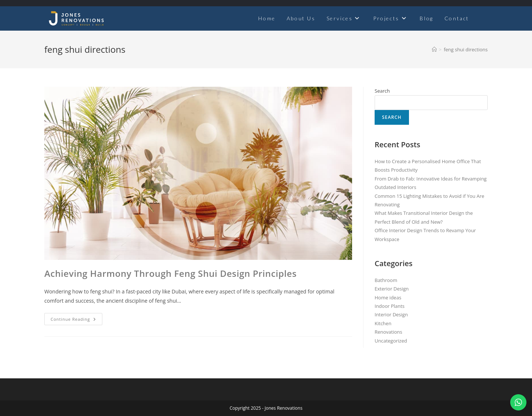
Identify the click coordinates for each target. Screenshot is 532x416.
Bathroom (386, 280)
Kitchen (383, 323)
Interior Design (391, 314)
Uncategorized (391, 341)
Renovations (388, 332)
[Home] (434, 49)
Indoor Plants (390, 306)
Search (382, 91)
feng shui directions (466, 49)
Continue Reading (76, 317)
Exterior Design (392, 289)
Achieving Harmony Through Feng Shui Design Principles (170, 273)
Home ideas (388, 298)
